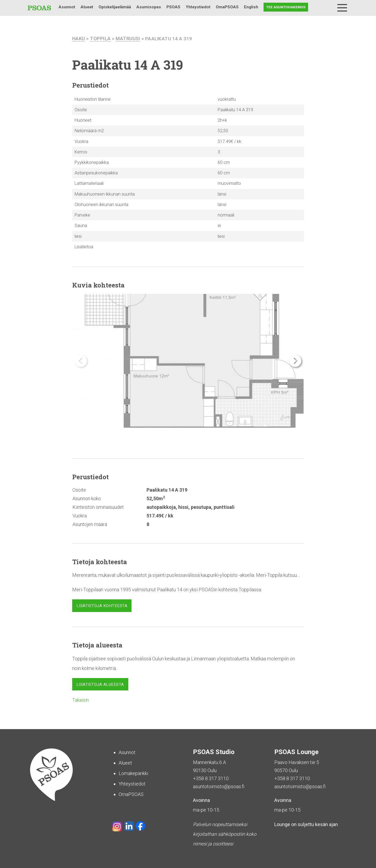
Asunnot (67, 7)
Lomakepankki (133, 773)
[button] (295, 361)
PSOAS (173, 7)
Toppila (100, 39)
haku (79, 39)
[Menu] (342, 8)
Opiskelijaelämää (115, 7)
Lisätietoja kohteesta (102, 606)
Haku (328, 7)
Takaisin (81, 700)
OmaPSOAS (227, 7)
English (251, 7)
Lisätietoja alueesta (100, 685)
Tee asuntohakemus (286, 7)
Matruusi (128, 39)
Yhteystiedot (198, 7)
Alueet (87, 7)
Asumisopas (149, 7)
